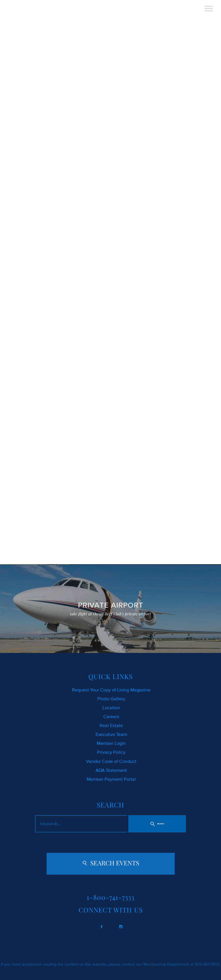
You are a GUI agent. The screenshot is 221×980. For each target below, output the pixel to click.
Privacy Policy (111, 752)
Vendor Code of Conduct (111, 761)
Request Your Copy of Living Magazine (111, 690)
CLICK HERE (22, 241)
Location (111, 708)
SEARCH (116, 241)
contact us (36, 268)
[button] (157, 824)
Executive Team (111, 734)
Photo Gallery (111, 699)
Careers (111, 716)
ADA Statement (111, 770)
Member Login (111, 743)
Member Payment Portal (111, 779)
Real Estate (111, 725)
